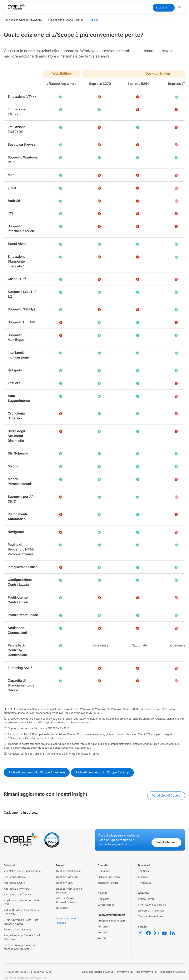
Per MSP (103, 927)
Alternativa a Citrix (15, 883)
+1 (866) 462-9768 (40, 972)
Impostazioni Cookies (172, 972)
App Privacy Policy (146, 972)
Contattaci (104, 871)
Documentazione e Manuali (98, 972)
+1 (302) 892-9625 (15, 972)
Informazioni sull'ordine (152, 905)
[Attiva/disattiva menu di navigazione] (180, 8)
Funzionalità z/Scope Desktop (66, 20)
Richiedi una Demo (109, 877)
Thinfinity (144, 871)
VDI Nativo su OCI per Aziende (22, 871)
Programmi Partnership (111, 921)
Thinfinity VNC (64, 883)
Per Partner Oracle (15, 877)
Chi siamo (104, 899)
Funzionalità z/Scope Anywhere (23, 20)
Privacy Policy (125, 972)
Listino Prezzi (146, 899)
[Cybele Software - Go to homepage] (17, 7)
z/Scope (143, 877)
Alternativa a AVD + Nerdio (20, 894)
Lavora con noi (106, 905)
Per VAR (102, 932)
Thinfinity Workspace (68, 871)
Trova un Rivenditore (150, 916)
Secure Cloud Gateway (18, 929)
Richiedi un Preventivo (151, 911)
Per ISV (102, 938)
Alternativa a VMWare (17, 889)
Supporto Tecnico (108, 883)
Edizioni (94, 20)
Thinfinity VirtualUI (67, 877)
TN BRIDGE (62, 908)
